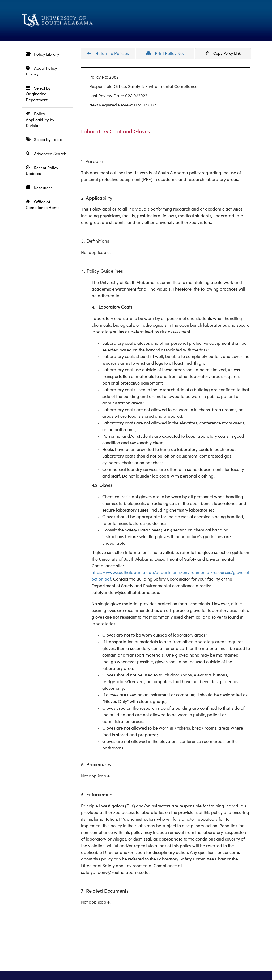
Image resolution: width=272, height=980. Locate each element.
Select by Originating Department (38, 94)
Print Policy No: (165, 54)
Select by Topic (44, 140)
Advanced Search (46, 154)
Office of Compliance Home (43, 205)
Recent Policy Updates (42, 171)
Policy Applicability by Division (40, 120)
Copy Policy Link (223, 53)
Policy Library (42, 54)
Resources (39, 188)
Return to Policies (108, 54)
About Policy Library (41, 71)
